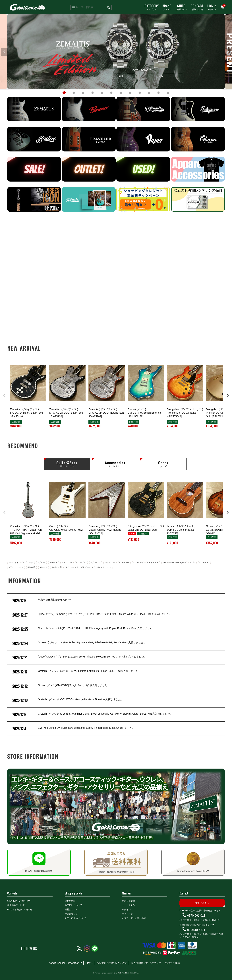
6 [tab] (111, 93)
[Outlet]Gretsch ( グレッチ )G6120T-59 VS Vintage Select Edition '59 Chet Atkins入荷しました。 (79, 658)
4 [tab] (92, 93)
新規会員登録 (129, 901)
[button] (4, 395)
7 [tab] (121, 93)
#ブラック (28, 562)
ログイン (212, 7)
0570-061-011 (196, 916)
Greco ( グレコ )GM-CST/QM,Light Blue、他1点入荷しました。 (61, 686)
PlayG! (89, 963)
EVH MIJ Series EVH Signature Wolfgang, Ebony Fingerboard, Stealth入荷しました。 (73, 729)
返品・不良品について (76, 918)
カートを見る (129, 905)
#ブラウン (96, 562)
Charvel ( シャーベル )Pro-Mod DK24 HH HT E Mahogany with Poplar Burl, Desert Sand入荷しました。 (83, 629)
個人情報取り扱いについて (146, 963)
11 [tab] (158, 93)
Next (228, 52)
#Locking (138, 562)
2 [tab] (74, 93)
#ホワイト (14, 562)
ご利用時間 (70, 901)
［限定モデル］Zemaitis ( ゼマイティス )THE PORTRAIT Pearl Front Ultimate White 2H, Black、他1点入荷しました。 (92, 615)
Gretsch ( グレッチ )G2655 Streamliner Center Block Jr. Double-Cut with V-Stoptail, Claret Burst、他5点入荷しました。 (92, 715)
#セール (44, 567)
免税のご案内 (172, 963)
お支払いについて (73, 905)
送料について (71, 910)
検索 (109, 7)
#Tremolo (204, 562)
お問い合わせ (197, 7)
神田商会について (16, 905)
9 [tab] (140, 93)
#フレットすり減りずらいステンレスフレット (89, 567)
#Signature (153, 562)
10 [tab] (149, 93)
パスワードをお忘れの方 (134, 918)
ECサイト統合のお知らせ (20, 910)
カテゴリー (152, 7)
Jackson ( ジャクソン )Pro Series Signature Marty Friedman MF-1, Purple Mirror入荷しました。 (79, 643)
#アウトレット (16, 567)
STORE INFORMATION (19, 901)
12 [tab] (168, 93)
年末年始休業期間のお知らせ (41, 601)
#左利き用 (57, 567)
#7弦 (192, 562)
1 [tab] (64, 93)
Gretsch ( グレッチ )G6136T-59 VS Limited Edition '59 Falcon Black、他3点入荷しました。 (76, 672)
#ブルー (41, 562)
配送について (71, 914)
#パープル (81, 562)
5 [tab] (102, 93)
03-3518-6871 (196, 930)
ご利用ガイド (181, 7)
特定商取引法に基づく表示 (112, 963)
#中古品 (31, 567)
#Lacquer (124, 562)
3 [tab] (83, 93)
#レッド (54, 562)
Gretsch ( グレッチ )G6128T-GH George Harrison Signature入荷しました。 (67, 700)
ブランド (167, 7)
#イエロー (110, 562)
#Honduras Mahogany (174, 562)
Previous (4, 52)
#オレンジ (67, 562)
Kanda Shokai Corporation (64, 963)
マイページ (127, 914)
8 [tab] (130, 93)
